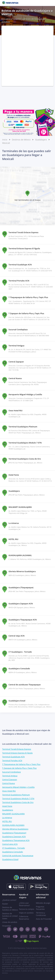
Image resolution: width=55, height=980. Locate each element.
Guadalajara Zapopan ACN (14, 837)
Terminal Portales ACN (12, 760)
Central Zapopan (10, 779)
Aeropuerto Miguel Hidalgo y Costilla (18, 787)
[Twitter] (15, 929)
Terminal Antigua (10, 776)
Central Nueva (9, 783)
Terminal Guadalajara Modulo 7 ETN (18, 799)
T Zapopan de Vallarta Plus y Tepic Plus (19, 768)
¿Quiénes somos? (9, 900)
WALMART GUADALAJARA (13, 814)
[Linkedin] (28, 929)
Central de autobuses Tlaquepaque (18, 856)
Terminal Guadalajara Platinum (16, 795)
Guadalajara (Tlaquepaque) (14, 833)
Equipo (5, 904)
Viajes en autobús (26, 913)
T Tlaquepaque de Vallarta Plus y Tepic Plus (21, 764)
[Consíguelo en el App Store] (16, 887)
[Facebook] (9, 929)
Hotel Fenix (7, 806)
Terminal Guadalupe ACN (13, 757)
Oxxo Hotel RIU (9, 791)
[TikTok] (40, 929)
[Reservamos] (10, 3)
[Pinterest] (34, 929)
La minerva (7, 818)
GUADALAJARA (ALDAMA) (13, 825)
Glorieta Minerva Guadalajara (15, 829)
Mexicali (6, 143)
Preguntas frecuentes (40, 908)
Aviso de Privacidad (44, 919)
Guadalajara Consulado (13, 852)
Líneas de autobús (10, 922)
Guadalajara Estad (10, 859)
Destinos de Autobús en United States (10, 916)
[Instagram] (21, 929)
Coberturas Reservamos (24, 918)
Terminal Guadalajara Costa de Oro (18, 802)
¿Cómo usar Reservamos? (24, 904)
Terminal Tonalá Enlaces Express (17, 749)
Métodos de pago (43, 903)
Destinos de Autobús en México (10, 909)
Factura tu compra (27, 909)
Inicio (5, 140)
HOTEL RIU (7, 821)
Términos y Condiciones (41, 914)
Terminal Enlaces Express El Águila (17, 753)
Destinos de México (21, 140)
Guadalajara (41, 140)
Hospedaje (7, 926)
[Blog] (46, 929)
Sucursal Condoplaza (11, 772)
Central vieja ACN (10, 844)
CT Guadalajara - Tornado (13, 848)
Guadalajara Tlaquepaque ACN (16, 840)
